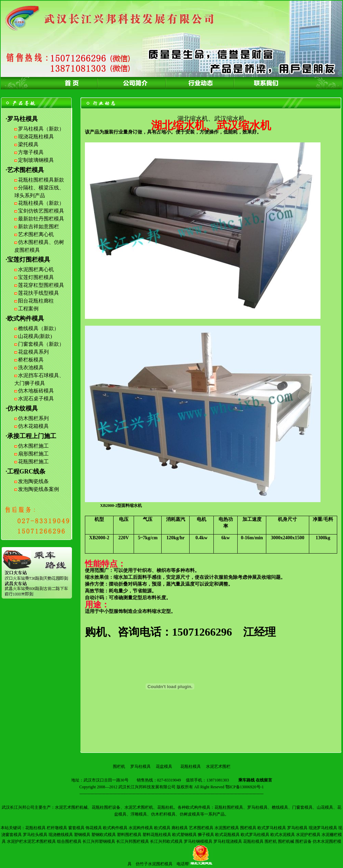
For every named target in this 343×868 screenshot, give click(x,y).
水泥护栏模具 (308, 835)
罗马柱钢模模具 (198, 841)
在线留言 (264, 780)
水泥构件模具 (141, 828)
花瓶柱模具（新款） (41, 203)
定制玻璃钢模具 (36, 160)
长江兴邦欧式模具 (166, 841)
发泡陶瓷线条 (33, 481)
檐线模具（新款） (39, 328)
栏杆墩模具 (57, 828)
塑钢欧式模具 (104, 835)
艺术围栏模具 (201, 828)
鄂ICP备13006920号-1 (245, 787)
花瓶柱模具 (191, 766)
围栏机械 (286, 841)
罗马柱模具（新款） (41, 129)
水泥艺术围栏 (218, 766)
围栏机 (119, 766)
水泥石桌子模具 (36, 399)
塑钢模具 (82, 835)
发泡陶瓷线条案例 (39, 489)
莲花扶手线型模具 (39, 293)
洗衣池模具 (31, 368)
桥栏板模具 (31, 360)
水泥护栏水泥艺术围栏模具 (31, 841)
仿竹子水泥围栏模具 (154, 864)
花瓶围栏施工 (33, 462)
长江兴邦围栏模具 (133, 841)
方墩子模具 (31, 152)
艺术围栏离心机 (36, 234)
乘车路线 (247, 780)
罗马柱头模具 (35, 835)
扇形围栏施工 (33, 454)
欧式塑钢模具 (184, 835)
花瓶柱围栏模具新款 (41, 180)
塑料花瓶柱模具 (157, 835)
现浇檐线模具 (61, 835)
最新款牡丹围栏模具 (41, 219)
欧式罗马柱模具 (272, 828)
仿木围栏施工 (33, 446)
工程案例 (28, 309)
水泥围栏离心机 (36, 269)
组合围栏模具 (69, 841)
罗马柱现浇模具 (228, 841)
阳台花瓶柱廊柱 (36, 301)
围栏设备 (303, 841)
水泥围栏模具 (227, 828)
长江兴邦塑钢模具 (99, 841)
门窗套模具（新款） (41, 344)
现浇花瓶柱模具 (36, 137)
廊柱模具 (180, 828)
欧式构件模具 (115, 828)
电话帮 (183, 864)
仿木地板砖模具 (36, 391)
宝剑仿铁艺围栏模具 (41, 211)
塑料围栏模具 (129, 835)
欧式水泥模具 (283, 835)
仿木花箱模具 (33, 426)
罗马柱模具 (140, 766)
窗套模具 (76, 828)
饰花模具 (94, 828)
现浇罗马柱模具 (323, 828)
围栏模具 (248, 828)
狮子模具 (206, 835)
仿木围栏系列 (33, 418)
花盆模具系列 (33, 352)
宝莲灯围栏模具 (36, 277)
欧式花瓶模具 (227, 835)
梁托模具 (28, 144)
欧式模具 (162, 828)
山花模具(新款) (35, 336)
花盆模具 (164, 766)
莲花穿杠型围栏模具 (41, 285)
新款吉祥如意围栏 (39, 227)
